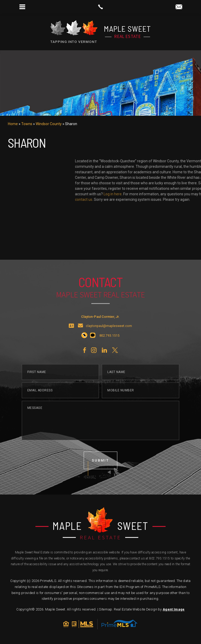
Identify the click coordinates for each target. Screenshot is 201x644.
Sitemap (105, 609)
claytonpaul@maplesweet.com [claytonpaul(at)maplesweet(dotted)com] (109, 338)
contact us (176, 199)
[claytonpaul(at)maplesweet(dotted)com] (179, 7)
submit (100, 472)
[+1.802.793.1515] (84, 347)
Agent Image (174, 609)
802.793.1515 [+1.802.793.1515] (160, 558)
